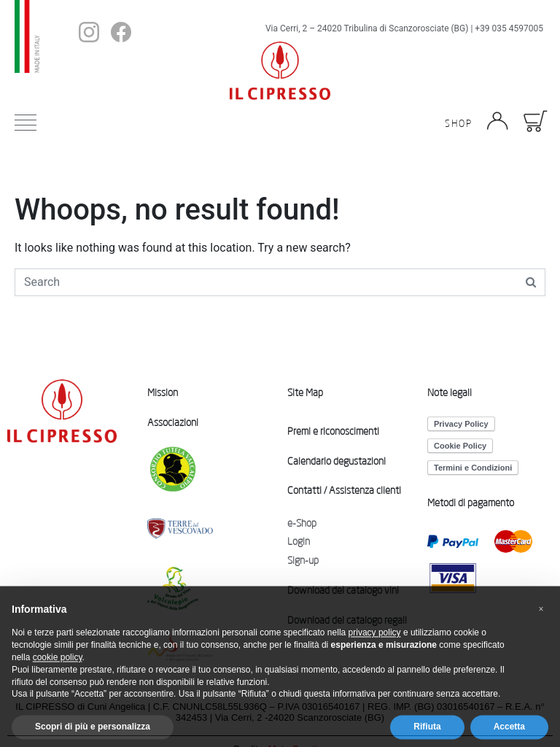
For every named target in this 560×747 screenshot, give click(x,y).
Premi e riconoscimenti (333, 431)
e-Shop (302, 523)
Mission (163, 392)
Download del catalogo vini (343, 590)
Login (299, 541)
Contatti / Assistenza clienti (344, 490)
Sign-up (303, 560)
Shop (459, 124)
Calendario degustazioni (337, 461)
